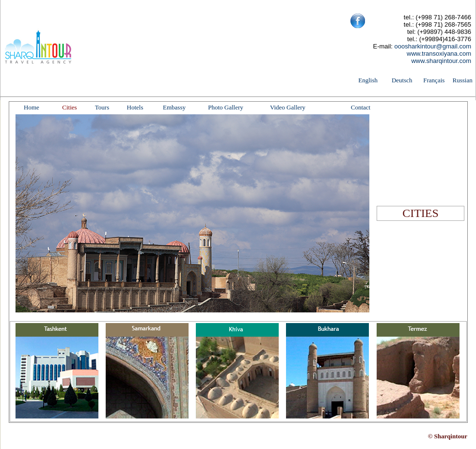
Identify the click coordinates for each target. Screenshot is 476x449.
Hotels (135, 107)
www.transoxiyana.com (439, 54)
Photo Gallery (226, 107)
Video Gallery (288, 107)
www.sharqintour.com (441, 61)
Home (32, 107)
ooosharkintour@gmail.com (433, 46)
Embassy (174, 107)
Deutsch (402, 80)
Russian (463, 80)
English (368, 80)
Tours (102, 107)
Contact (361, 107)
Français (434, 80)
